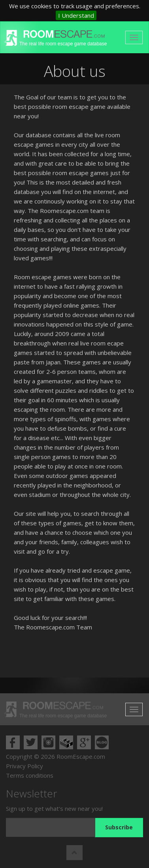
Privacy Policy (25, 766)
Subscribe (119, 827)
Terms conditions (30, 775)
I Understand (76, 15)
